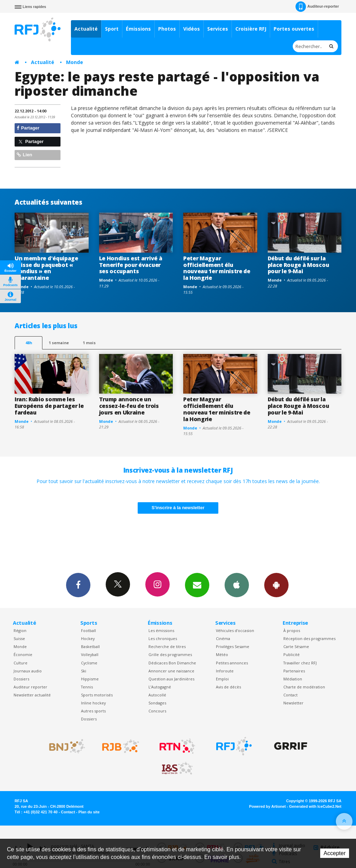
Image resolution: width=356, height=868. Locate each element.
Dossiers (21, 679)
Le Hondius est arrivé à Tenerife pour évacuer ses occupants (131, 265)
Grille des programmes (170, 654)
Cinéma (223, 638)
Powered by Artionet (268, 806)
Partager (28, 128)
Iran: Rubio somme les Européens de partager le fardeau (49, 406)
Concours (157, 711)
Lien (24, 155)
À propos (292, 630)
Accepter (335, 853)
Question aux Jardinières (171, 679)
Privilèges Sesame (233, 646)
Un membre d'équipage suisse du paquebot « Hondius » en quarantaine (46, 268)
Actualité (86, 29)
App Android (276, 585)
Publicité (292, 654)
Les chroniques (163, 638)
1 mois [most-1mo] (89, 343)
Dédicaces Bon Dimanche (172, 663)
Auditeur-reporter (317, 7)
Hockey (88, 638)
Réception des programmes (309, 638)
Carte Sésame (296, 646)
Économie (23, 654)
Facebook (78, 585)
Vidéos (192, 29)
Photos (167, 29)
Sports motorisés (97, 695)
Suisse (19, 638)
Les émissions (161, 630)
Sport (112, 29)
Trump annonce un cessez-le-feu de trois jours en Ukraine (129, 406)
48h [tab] (29, 343)
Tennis (87, 687)
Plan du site (89, 812)
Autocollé (157, 695)
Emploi (222, 679)
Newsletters (197, 585)
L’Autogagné (160, 687)
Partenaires (294, 671)
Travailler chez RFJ (300, 663)
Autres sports (93, 711)
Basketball (90, 646)
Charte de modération (304, 687)
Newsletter (293, 703)
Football (88, 630)
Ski (84, 671)
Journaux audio (28, 671)
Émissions (138, 29)
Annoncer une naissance (171, 671)
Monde (75, 62)
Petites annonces (232, 663)
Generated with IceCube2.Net (315, 806)
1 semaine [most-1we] (59, 343)
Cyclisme (89, 663)
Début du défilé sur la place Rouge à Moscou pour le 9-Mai (298, 265)
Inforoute (225, 671)
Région (20, 630)
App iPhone (237, 585)
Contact (290, 695)
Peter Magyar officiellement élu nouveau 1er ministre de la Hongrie (217, 268)
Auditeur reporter (30, 687)
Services (218, 29)
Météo (222, 654)
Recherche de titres (167, 646)
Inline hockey (93, 703)
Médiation (293, 679)
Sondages (157, 703)
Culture (21, 663)
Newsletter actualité (32, 695)
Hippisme (90, 679)
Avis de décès (228, 687)
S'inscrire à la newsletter (178, 508)
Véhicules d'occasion (235, 630)
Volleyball (90, 654)
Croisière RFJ (251, 29)
